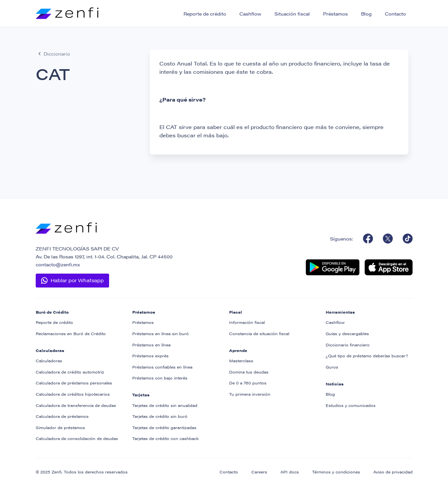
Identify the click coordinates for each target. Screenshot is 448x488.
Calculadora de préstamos (62, 416)
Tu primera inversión (250, 394)
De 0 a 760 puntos (248, 383)
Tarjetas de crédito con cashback (165, 438)
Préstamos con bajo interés (160, 378)
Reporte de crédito (205, 14)
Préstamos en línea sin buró (161, 333)
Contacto (395, 14)
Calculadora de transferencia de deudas (76, 405)
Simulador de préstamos (60, 427)
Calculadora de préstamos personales (74, 383)
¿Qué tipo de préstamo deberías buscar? (367, 356)
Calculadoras (49, 361)
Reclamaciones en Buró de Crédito (71, 333)
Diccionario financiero (348, 345)
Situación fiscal (292, 14)
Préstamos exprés (150, 356)
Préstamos (335, 14)
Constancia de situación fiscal (259, 333)
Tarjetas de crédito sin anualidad (165, 405)
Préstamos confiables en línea (162, 367)
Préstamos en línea (151, 345)
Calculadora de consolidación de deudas (77, 438)
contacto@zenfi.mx (58, 264)
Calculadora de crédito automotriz (70, 372)
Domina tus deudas (249, 372)
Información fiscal (247, 322)
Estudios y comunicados (351, 405)
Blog (366, 14)
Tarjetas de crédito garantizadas (164, 427)
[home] (67, 11)
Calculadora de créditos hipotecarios (73, 394)
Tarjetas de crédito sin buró (160, 416)
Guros (332, 367)
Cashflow (250, 14)
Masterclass (241, 361)
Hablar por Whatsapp (77, 280)
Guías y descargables (347, 333)
